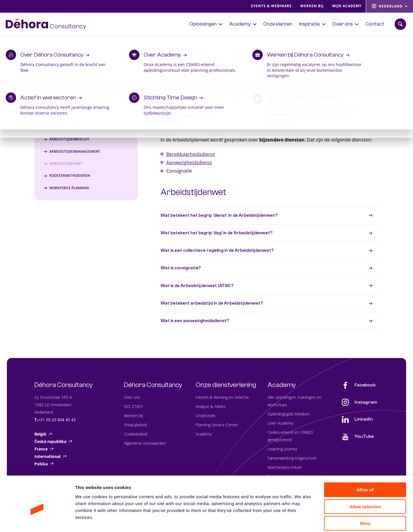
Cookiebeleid (136, 434)
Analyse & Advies (211, 406)
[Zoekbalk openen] (400, 24)
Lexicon (30, 69)
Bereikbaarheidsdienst (191, 154)
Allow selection (365, 479)
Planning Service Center (217, 425)
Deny (365, 495)
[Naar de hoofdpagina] (46, 24)
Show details (301, 521)
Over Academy (280, 423)
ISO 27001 (134, 406)
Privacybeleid (135, 425)
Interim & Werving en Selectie (222, 397)
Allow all (365, 462)
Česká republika (53, 441)
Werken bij (133, 416)
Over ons (132, 397)
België (43, 434)
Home (12, 69)
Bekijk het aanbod (352, 41)
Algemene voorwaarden (145, 443)
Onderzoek (205, 416)
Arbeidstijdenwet (193, 192)
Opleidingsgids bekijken (289, 414)
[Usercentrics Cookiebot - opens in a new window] (37, 521)
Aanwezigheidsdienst (189, 162)
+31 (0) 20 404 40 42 (57, 420)
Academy (204, 434)
